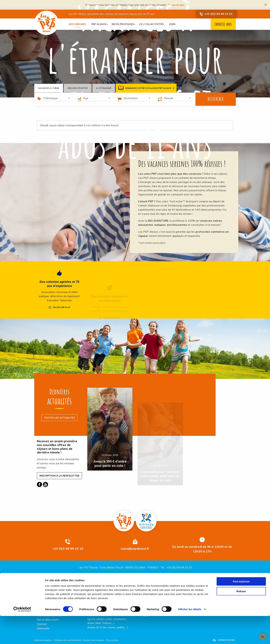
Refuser (241, 619)
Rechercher (216, 99)
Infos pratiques (124, 24)
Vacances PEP (47, 24)
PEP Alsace (99, 24)
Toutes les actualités (59, 417)
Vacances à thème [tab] (49, 88)
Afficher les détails (190, 637)
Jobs (175, 24)
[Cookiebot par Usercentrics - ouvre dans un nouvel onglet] (22, 637)
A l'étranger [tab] (105, 88)
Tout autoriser (241, 609)
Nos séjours (77, 24)
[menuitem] (77, 24)
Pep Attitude (146, 520)
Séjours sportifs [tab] (79, 88)
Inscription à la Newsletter (59, 474)
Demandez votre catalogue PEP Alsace (147, 88)
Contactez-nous (223, 24)
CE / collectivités (154, 24)
